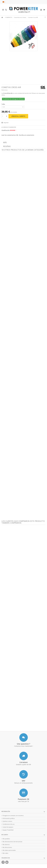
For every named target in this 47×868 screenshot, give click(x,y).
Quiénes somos (7, 821)
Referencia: (5, 90)
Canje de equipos (8, 827)
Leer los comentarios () (10, 135)
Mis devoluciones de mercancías (12, 842)
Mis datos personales (9, 850)
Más (5, 142)
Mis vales (5, 853)
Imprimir (6, 123)
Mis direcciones (7, 847)
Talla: (3, 104)
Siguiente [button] (36, 36)
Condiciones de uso (9, 824)
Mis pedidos (6, 839)
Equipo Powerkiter (8, 830)
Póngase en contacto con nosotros (13, 816)
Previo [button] (11, 36)
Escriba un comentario (27, 135)
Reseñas (7, 146)
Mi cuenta (5, 835)
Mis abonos (6, 845)
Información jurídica (9, 818)
